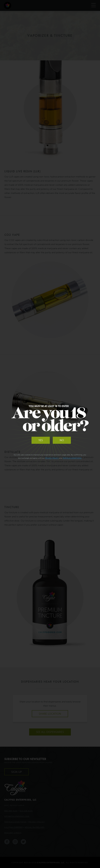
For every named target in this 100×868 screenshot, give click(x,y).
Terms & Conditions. (72, 458)
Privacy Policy (52, 458)
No (62, 440)
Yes (41, 440)
